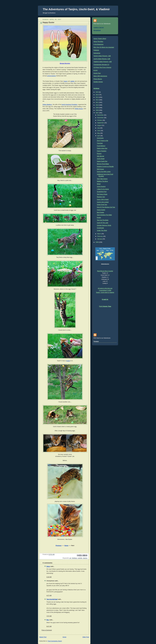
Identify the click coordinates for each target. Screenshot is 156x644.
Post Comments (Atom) (55, 641)
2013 (97, 97)
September (101, 123)
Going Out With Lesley (104, 172)
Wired (99, 184)
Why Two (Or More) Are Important (104, 47)
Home (66, 546)
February (100, 236)
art (70, 558)
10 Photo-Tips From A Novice (102, 67)
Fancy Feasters (102, 151)
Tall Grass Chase (102, 194)
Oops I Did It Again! (103, 199)
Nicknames (97, 53)
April (99, 136)
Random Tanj (101, 197)
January (100, 239)
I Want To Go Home (103, 189)
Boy (48, 620)
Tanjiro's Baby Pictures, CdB (102, 56)
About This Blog (98, 42)
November (101, 118)
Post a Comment (47, 630)
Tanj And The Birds (103, 220)
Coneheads (100, 228)
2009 (97, 108)
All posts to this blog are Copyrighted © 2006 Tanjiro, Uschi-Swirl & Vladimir (105, 290)
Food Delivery (101, 146)
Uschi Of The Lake (103, 223)
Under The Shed (102, 230)
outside (80, 558)
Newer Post (43, 637)
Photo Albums (98, 79)
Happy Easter (101, 210)
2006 (97, 242)
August (100, 125)
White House (79, 109)
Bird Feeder (101, 212)
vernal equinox (51, 76)
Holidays (74, 558)
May (99, 133)
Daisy (48, 566)
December (101, 115)
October (100, 120)
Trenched (100, 143)
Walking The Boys (102, 181)
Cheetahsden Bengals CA (101, 65)
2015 (97, 92)
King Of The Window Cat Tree (106, 207)
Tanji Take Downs (102, 179)
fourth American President (69, 105)
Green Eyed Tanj (102, 205)
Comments (100, 138)
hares (66, 81)
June (99, 131)
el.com (95, 70)
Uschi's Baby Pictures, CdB (102, 59)
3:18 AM (49, 577)
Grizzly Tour (97, 73)
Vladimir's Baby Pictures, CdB (103, 62)
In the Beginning (98, 44)
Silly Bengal (101, 156)
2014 (97, 95)
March (99, 234)
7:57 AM (49, 616)
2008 (97, 110)
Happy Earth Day (102, 161)
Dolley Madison (47, 105)
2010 (97, 105)
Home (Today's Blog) (100, 39)
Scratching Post (102, 192)
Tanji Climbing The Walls (104, 215)
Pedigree (96, 50)
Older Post (86, 637)
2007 (97, 113)
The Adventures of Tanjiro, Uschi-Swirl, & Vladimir (76, 9)
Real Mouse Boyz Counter (105, 271)
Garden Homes (98, 82)
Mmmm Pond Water (103, 164)
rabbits (72, 81)
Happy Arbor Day (102, 148)
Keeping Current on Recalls (105, 167)
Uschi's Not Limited (103, 202)
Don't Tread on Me (103, 141)
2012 (97, 100)
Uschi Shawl (101, 159)
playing (85, 558)
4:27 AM (49, 595)
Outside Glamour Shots (104, 225)
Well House (100, 169)
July (99, 128)
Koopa (99, 218)
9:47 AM (49, 626)
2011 (97, 102)
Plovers (99, 154)
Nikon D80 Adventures (100, 76)
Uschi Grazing (101, 187)
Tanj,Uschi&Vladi (52, 599)
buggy (68, 361)
